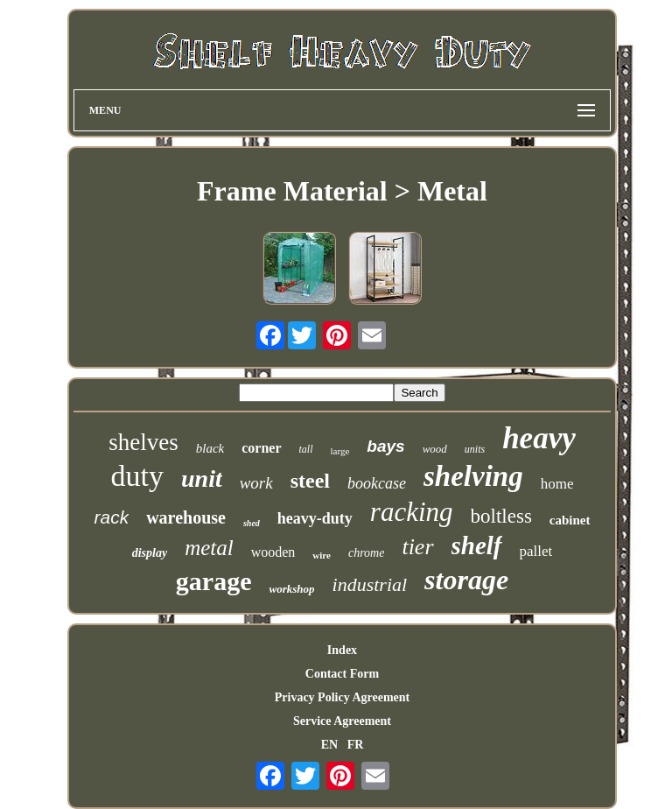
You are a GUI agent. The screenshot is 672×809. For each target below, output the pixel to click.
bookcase (377, 483)
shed (252, 523)
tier (417, 547)
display (150, 553)
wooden (273, 552)
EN (329, 745)
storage (466, 580)
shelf (477, 545)
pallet (536, 551)
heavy (539, 438)
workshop (292, 589)
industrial (370, 584)
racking (412, 512)
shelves (143, 442)
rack (111, 517)
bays (385, 446)
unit (202, 478)
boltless (501, 516)
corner (261, 448)
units (475, 449)
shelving (473, 476)
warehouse (186, 517)
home (557, 484)
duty (137, 476)
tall (306, 449)
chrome (366, 553)
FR (356, 745)
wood (435, 449)
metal (209, 548)
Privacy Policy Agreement (342, 697)
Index (342, 650)
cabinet (570, 520)
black (210, 448)
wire (322, 555)
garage (214, 581)
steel (310, 481)
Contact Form (342, 674)
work (256, 483)
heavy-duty (315, 518)
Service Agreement (342, 721)
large (340, 451)
